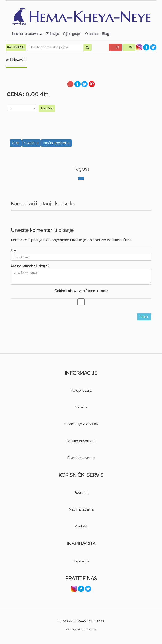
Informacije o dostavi (81, 424)
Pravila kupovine (81, 458)
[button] (115, 47)
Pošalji (144, 317)
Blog (105, 34)
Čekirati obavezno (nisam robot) (81, 291)
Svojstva (31, 143)
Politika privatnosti (81, 441)
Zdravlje (53, 34)
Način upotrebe (56, 143)
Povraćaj (81, 493)
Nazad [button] (18, 59)
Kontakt (81, 526)
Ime (13, 250)
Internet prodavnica (27, 34)
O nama (91, 34)
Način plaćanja (81, 509)
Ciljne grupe (72, 34)
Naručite (47, 108)
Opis (16, 143)
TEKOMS (91, 629)
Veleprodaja (81, 390)
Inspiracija (81, 561)
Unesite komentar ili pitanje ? (30, 266)
